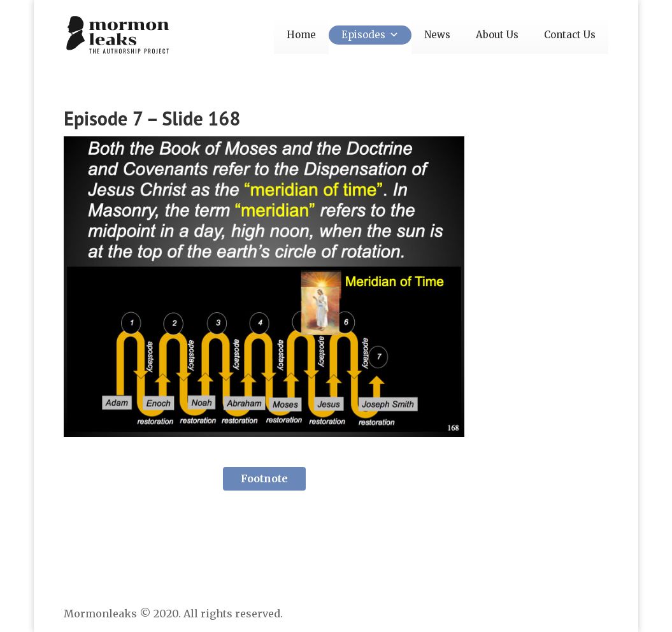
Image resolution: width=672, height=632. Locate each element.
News (437, 35)
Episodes (370, 35)
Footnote (264, 478)
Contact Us (570, 35)
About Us (497, 35)
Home (301, 35)
